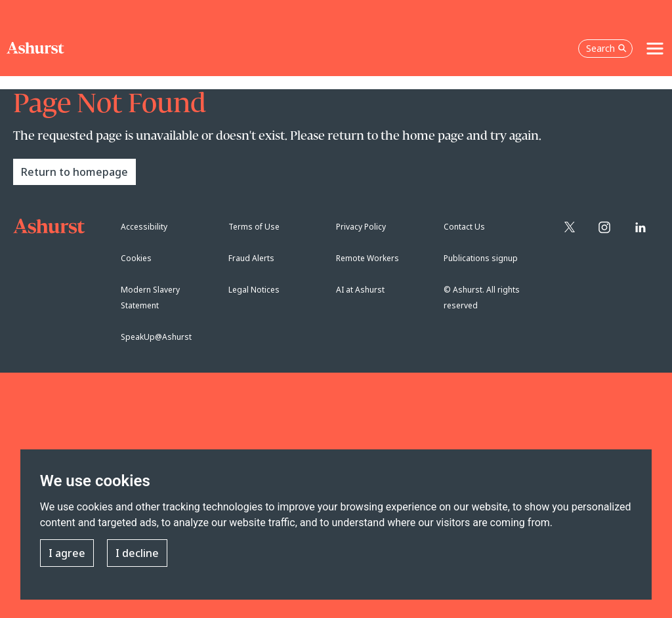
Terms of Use (254, 227)
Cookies (136, 258)
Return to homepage (74, 172)
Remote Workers (367, 258)
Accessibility (144, 227)
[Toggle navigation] (655, 49)
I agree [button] (67, 553)
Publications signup (481, 258)
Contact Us (464, 227)
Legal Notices (254, 290)
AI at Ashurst (360, 290)
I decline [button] (137, 553)
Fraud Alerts (251, 258)
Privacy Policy (361, 227)
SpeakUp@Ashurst (156, 337)
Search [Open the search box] (606, 48)
